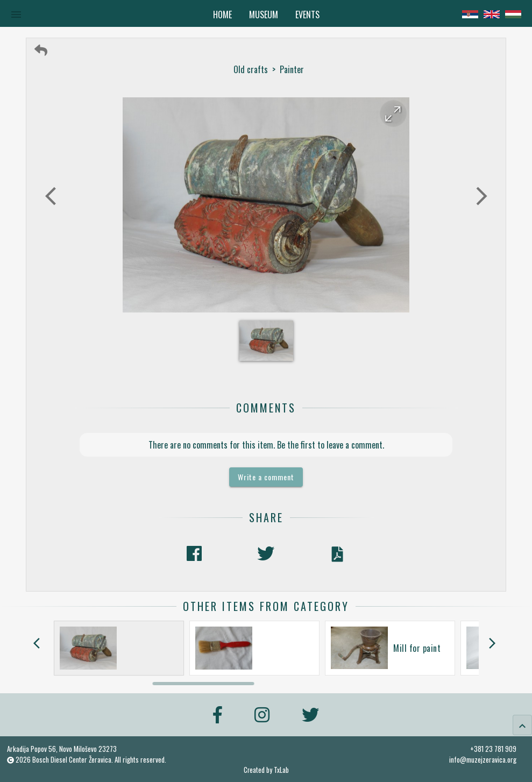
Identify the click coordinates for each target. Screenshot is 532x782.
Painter (292, 69)
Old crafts (251, 69)
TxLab (281, 770)
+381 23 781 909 (493, 749)
